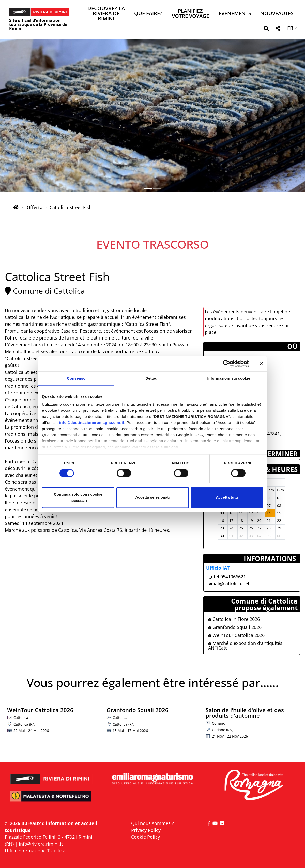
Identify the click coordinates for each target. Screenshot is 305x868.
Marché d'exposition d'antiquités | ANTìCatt (247, 645)
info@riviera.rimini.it (41, 844)
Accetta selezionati (152, 497)
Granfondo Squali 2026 (235, 627)
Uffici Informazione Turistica (35, 851)
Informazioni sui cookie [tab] (229, 378)
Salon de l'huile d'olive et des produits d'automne (245, 713)
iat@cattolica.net (232, 583)
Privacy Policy (146, 830)
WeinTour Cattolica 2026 (236, 635)
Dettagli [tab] (152, 378)
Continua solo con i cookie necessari (78, 497)
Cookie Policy (146, 837)
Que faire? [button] (148, 14)
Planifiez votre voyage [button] (190, 14)
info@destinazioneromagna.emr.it (92, 423)
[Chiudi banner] (261, 364)
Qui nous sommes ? (152, 823)
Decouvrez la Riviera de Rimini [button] (106, 14)
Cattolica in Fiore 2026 (234, 619)
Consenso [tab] (76, 378)
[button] (266, 29)
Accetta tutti (227, 497)
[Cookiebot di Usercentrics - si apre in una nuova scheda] (227, 364)
